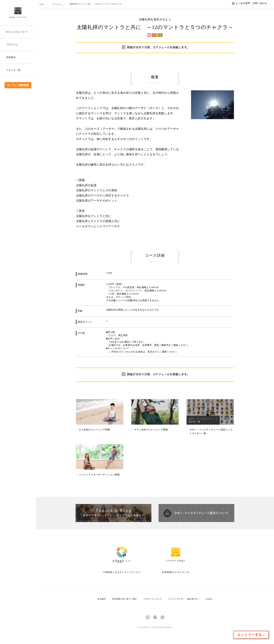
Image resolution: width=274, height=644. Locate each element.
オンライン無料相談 (18, 85)
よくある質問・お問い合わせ (249, 3)
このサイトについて (153, 599)
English (209, 599)
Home (42, 4)
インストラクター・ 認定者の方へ (184, 599)
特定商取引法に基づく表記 (125, 599)
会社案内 (102, 599)
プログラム (57, 4)
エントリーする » (253, 635)
